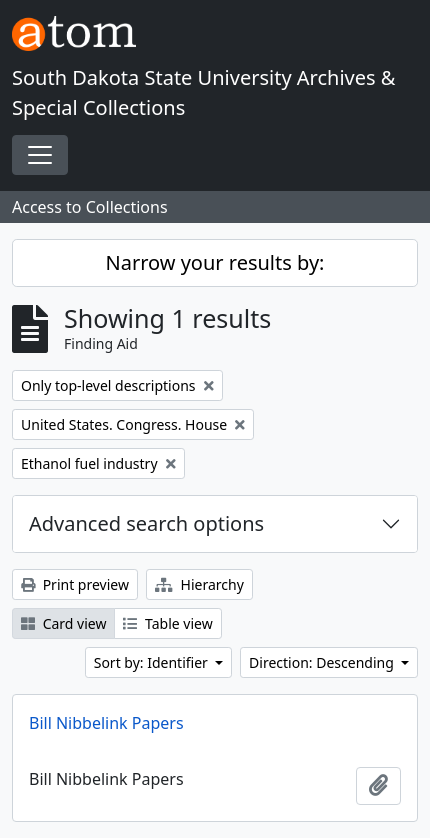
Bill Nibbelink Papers (106, 723)
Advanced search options (146, 523)
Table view (167, 623)
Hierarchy (199, 584)
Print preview (75, 584)
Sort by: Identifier (153, 662)
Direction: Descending (323, 662)
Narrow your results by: (215, 262)
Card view (63, 623)
